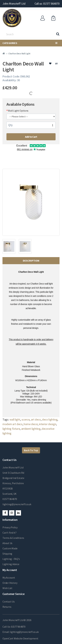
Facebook (5, 513)
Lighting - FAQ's (11, 559)
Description (31, 261)
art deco (36, 419)
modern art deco (12, 424)
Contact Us (9, 602)
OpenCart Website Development (20, 638)
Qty (10, 125)
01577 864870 (10, 499)
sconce (26, 419)
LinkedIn (18, 513)
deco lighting (50, 419)
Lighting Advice (11, 564)
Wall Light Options (18, 111)
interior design (48, 424)
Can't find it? (10, 533)
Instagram (12, 513)
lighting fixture (11, 429)
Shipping (7, 554)
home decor (31, 424)
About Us (7, 543)
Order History (10, 583)
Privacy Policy (10, 527)
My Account (9, 578)
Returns (7, 607)
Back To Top (31, 450)
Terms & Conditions (13, 538)
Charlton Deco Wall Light (19, 54)
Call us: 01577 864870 (47, 4)
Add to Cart (31, 137)
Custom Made (10, 548)
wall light (15, 419)
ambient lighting (31, 429)
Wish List (7, 588)
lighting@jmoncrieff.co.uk (17, 504)
